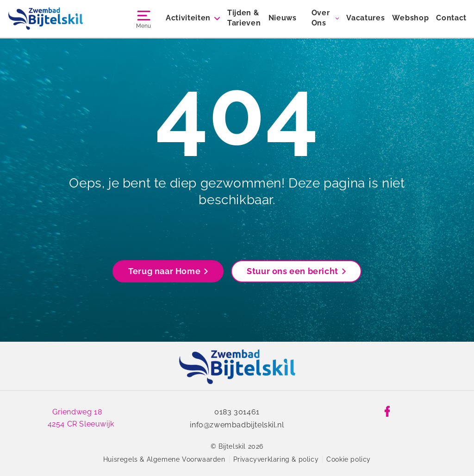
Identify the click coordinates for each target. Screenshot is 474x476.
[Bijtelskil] (46, 19)
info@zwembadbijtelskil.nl (237, 425)
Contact (451, 18)
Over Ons (321, 18)
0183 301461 (237, 412)
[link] (237, 367)
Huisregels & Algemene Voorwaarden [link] (164, 459)
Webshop (410, 18)
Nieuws (283, 18)
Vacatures (365, 18)
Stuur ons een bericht (296, 271)
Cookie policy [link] (349, 459)
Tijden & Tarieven (244, 18)
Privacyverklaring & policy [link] (276, 459)
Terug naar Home (168, 271)
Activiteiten (188, 18)
